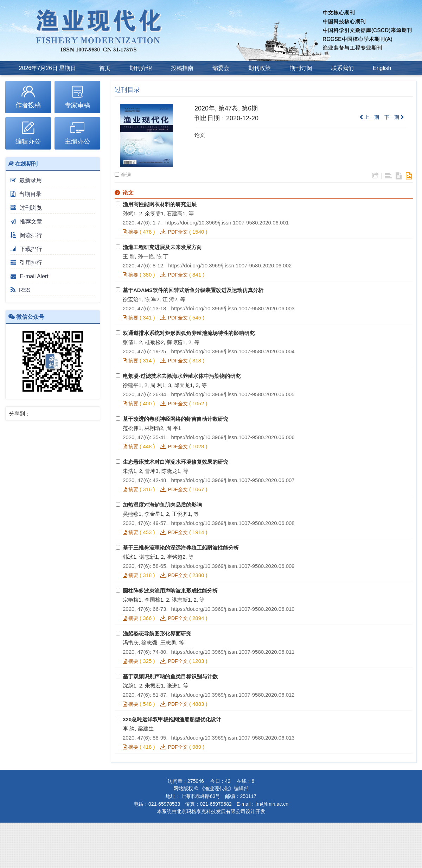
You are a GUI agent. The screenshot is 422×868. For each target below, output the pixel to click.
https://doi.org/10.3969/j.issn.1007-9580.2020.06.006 (233, 437)
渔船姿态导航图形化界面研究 (157, 633)
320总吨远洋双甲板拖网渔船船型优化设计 (172, 719)
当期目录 (26, 194)
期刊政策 (260, 68)
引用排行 (26, 263)
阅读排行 (26, 235)
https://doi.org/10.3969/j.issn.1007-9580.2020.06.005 (233, 394)
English (382, 68)
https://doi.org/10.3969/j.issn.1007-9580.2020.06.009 (233, 566)
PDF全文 (178, 232)
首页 (105, 68)
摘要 (130, 232)
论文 (200, 135)
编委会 (221, 68)
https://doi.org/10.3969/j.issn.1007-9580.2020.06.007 (233, 480)
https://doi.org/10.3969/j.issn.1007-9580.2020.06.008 (233, 523)
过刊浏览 (26, 208)
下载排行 (26, 249)
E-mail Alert (30, 276)
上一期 (369, 117)
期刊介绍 (141, 68)
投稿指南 (182, 68)
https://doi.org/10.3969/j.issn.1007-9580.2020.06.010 (233, 609)
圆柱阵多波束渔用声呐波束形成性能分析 (170, 591)
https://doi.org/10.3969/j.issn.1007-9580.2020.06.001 (227, 223)
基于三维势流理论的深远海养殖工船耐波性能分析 (181, 548)
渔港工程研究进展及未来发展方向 (162, 247)
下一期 (394, 117)
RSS (21, 290)
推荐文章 (26, 221)
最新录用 (26, 180)
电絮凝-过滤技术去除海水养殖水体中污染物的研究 (182, 376)
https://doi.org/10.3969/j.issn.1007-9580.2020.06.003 (233, 308)
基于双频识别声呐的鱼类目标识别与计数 (170, 676)
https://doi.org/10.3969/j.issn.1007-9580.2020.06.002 (230, 265)
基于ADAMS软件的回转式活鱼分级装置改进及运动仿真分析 (193, 290)
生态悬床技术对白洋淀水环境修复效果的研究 (175, 462)
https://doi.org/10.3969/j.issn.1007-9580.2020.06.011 (233, 652)
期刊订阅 (301, 68)
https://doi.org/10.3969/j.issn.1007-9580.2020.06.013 (233, 738)
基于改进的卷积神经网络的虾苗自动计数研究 (175, 419)
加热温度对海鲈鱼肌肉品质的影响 (162, 505)
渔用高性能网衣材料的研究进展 (160, 204)
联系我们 (343, 68)
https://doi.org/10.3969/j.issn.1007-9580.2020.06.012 (233, 695)
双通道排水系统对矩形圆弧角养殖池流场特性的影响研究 (189, 333)
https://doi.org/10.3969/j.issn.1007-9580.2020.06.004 (233, 351)
